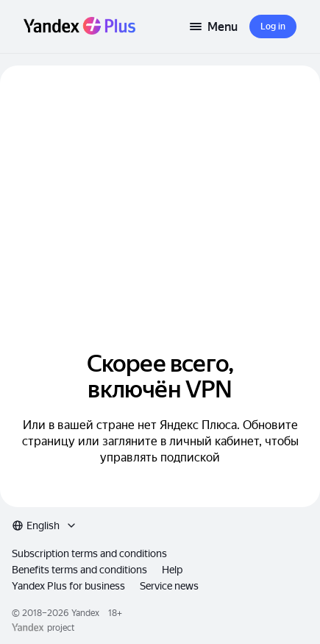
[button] (273, 26)
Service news (169, 586)
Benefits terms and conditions (79, 570)
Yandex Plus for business (68, 586)
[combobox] (45, 526)
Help (172, 570)
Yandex (85, 613)
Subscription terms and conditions (89, 553)
